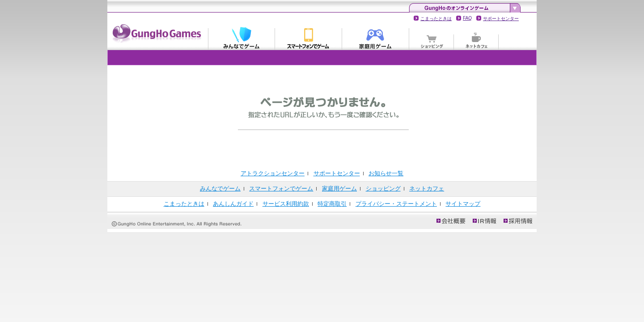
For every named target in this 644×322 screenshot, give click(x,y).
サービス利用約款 (286, 204)
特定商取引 (332, 204)
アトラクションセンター (273, 173)
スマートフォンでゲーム (309, 38)
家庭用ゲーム (376, 38)
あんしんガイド (233, 204)
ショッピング (432, 38)
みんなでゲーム (241, 38)
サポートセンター (501, 19)
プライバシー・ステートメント (396, 204)
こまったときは (436, 19)
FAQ (467, 18)
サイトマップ (463, 204)
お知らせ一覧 (386, 173)
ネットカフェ (476, 38)
